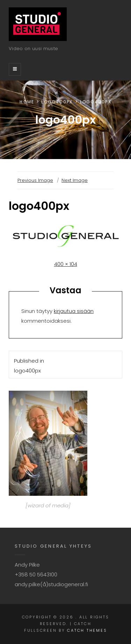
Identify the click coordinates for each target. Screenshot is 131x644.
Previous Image (35, 180)
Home (27, 102)
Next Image (75, 180)
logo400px (57, 102)
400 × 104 (66, 264)
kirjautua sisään (74, 311)
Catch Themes (87, 630)
